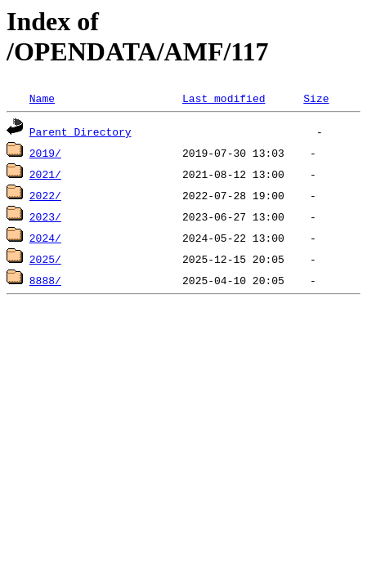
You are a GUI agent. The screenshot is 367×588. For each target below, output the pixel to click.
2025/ (45, 259)
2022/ (45, 195)
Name (42, 98)
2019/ (45, 153)
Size (316, 98)
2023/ (45, 216)
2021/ (45, 174)
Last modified (224, 98)
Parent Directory (81, 131)
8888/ (45, 280)
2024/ (45, 238)
